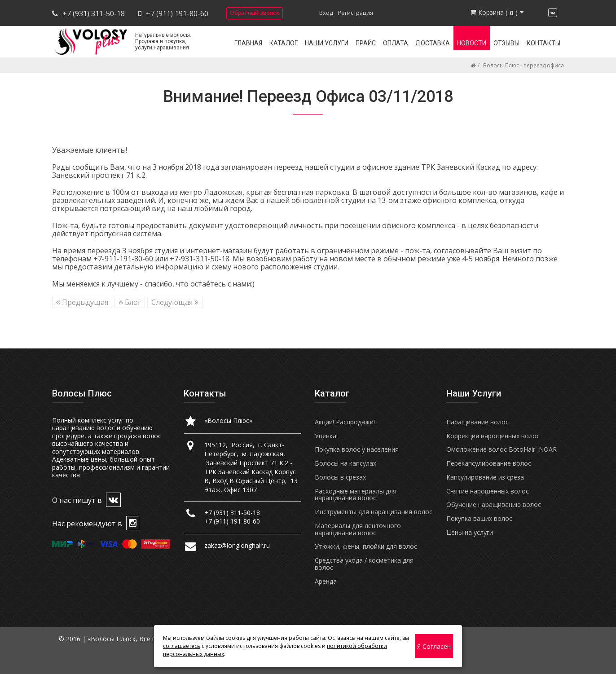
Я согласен (434, 646)
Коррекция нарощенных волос (493, 436)
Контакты (543, 43)
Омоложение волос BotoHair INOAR (502, 449)
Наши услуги (327, 43)
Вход (326, 13)
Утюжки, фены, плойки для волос (366, 546)
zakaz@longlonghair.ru (237, 545)
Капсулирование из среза (485, 477)
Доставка (433, 43)
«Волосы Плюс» (228, 421)
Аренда (326, 581)
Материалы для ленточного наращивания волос (358, 529)
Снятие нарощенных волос (488, 491)
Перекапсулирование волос (489, 463)
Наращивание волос (477, 422)
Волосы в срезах (340, 477)
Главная (248, 43)
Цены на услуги (470, 532)
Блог (130, 302)
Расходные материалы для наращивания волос (356, 495)
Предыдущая (82, 302)
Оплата (396, 43)
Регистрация (355, 13)
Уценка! (326, 436)
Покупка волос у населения (357, 449)
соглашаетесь (182, 646)
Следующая (175, 302)
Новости (472, 43)
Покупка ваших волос (479, 518)
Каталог (284, 43)
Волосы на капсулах (345, 463)
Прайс (366, 43)
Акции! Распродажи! (345, 422)
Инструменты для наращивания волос (374, 512)
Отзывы (506, 43)
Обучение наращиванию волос (494, 504)
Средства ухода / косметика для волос (364, 564)
